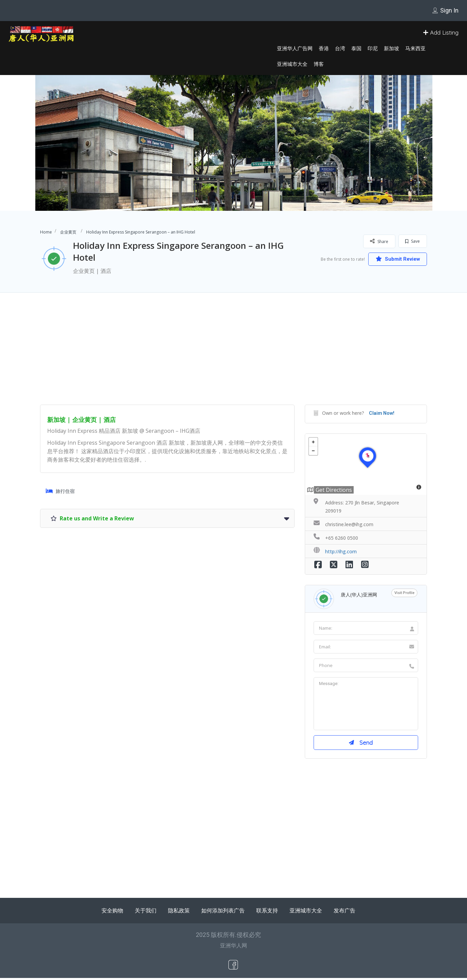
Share (379, 241)
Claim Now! (382, 413)
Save (413, 241)
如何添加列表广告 (223, 912)
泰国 (356, 48)
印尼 (373, 48)
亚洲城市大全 (292, 64)
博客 (319, 64)
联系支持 (267, 912)
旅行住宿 (60, 491)
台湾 (340, 48)
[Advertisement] (233, 357)
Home (46, 232)
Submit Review (395, 259)
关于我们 (146, 912)
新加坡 (391, 48)
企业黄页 (68, 232)
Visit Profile (404, 593)
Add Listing (441, 32)
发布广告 (344, 912)
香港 (324, 48)
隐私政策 (179, 912)
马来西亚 (415, 48)
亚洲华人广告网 (295, 48)
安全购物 (112, 912)
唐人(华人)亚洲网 (359, 595)
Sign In (449, 10)
